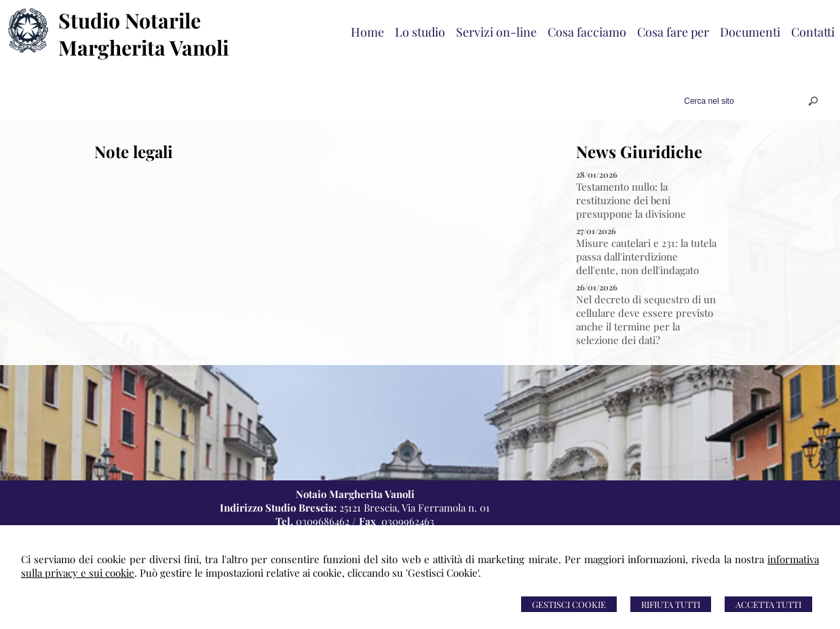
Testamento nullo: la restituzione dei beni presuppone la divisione (631, 200)
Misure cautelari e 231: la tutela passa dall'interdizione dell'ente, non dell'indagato (646, 256)
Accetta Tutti (768, 604)
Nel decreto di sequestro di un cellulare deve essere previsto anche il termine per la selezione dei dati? (646, 320)
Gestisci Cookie (569, 604)
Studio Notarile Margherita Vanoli (144, 34)
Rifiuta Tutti (671, 604)
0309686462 (323, 521)
